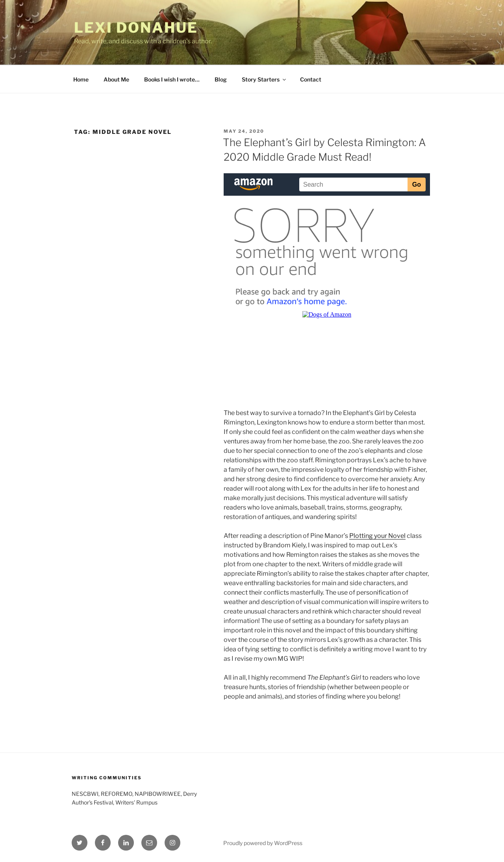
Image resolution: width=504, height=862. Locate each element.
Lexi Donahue (136, 28)
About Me (116, 79)
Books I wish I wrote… (172, 79)
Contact (311, 79)
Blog (221, 79)
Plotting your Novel (377, 536)
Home (81, 79)
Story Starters (264, 79)
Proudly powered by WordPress (263, 843)
